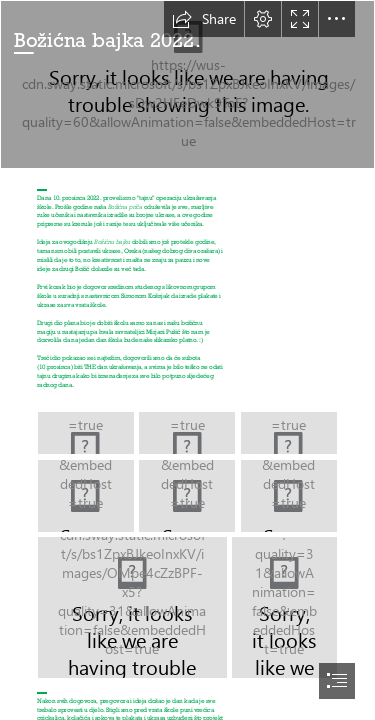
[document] (187, 360)
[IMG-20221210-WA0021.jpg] (86, 496)
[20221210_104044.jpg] (86, 433)
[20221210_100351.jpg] (289, 433)
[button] (204, 19)
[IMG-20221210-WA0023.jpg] (187, 496)
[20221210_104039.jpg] (187, 433)
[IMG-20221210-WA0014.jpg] (289, 496)
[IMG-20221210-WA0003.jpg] (132, 607)
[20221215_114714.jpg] (187, 84)
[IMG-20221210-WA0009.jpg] (284, 607)
